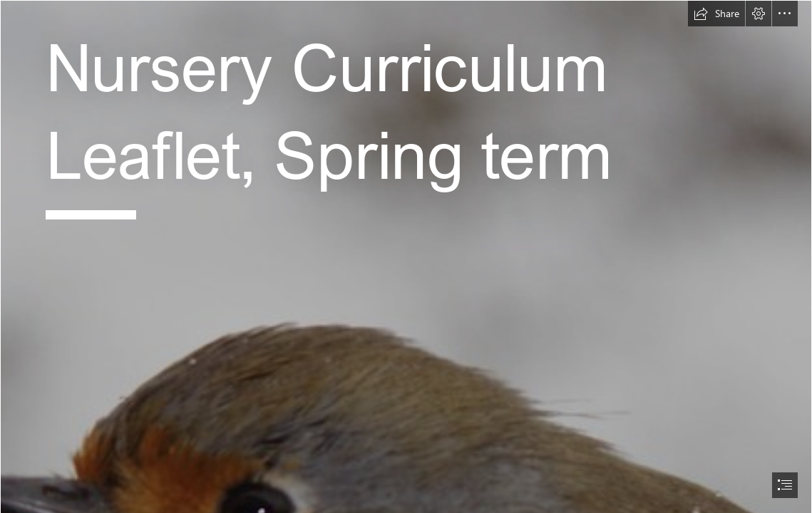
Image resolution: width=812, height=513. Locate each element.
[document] (406, 256)
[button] (716, 14)
